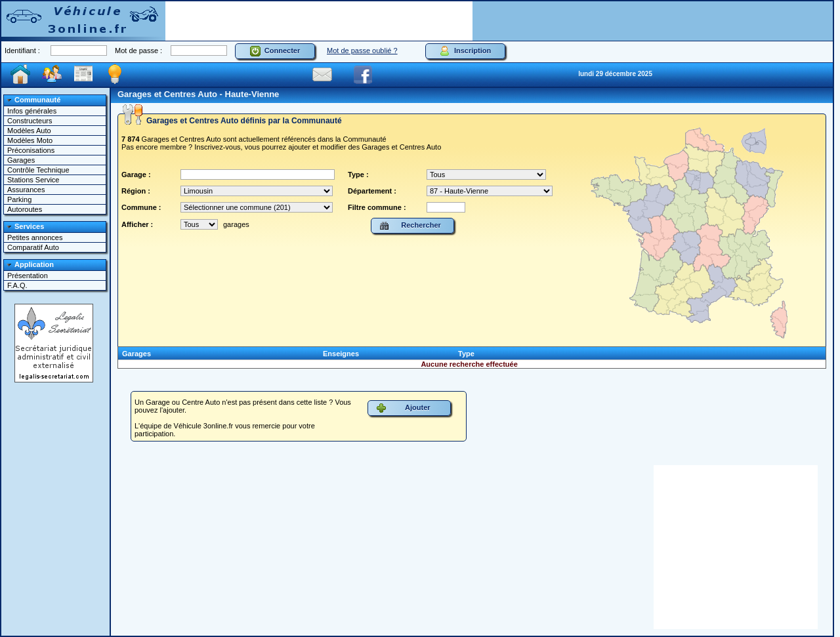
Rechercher (410, 226)
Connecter (275, 51)
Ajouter (403, 408)
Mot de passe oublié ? (362, 51)
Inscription (465, 51)
